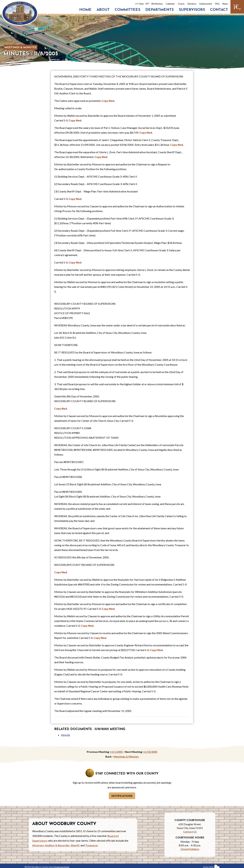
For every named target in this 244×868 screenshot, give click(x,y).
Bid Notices (157, 4)
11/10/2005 (150, 752)
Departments (160, 10)
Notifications (122, 796)
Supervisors (192, 10)
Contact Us (190, 832)
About (103, 10)
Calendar (170, 4)
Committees (128, 10)
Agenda (65, 735)
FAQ (217, 4)
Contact (219, 10)
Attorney (38, 845)
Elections (192, 4)
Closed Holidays (190, 849)
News (225, 4)
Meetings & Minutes (20, 48)
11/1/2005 (116, 752)
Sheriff (75, 845)
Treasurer (92, 845)
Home (85, 10)
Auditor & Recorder (57, 845)
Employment (206, 4)
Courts (181, 4)
